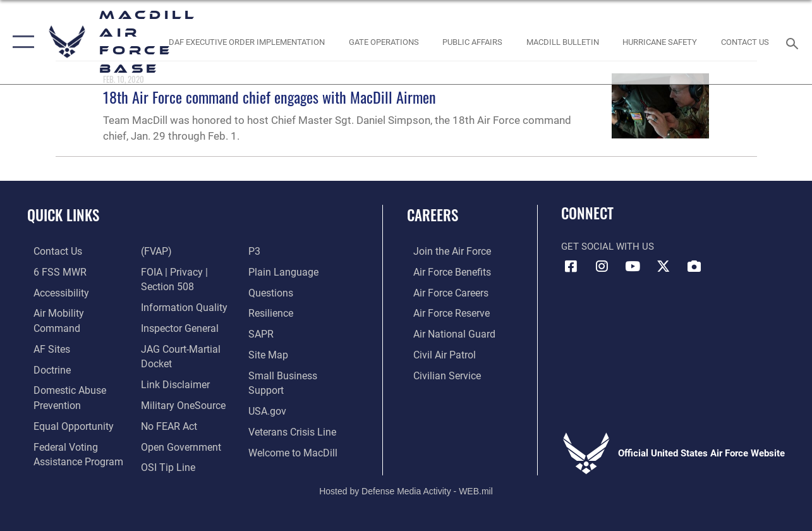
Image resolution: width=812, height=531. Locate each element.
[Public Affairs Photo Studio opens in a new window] (472, 42)
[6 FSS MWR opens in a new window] (52, 271)
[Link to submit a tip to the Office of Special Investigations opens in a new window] (164, 441)
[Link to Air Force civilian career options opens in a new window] (439, 372)
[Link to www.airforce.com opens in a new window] (445, 251)
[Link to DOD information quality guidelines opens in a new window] (179, 285)
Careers (433, 215)
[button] (21, 42)
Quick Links (63, 215)
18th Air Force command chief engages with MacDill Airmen (270, 97)
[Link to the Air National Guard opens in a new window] (446, 332)
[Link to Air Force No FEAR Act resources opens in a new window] (167, 401)
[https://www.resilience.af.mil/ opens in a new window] (272, 312)
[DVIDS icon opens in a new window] (694, 266)
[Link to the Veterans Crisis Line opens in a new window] (293, 427)
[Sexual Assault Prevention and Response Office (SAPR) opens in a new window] (262, 332)
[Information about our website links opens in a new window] (172, 360)
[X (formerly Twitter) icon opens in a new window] (664, 266)
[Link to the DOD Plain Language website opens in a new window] (282, 271)
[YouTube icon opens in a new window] (633, 266)
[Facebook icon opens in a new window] (571, 266)
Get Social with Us (608, 247)
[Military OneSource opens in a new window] (179, 381)
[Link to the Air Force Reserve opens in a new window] (444, 312)
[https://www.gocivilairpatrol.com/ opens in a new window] (437, 352)
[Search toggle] (795, 42)
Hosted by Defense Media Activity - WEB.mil (406, 479)
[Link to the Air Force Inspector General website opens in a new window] (176, 305)
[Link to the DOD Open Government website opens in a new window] (177, 421)
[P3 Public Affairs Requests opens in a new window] (256, 251)
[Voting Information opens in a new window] (70, 441)
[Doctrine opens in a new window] (45, 352)
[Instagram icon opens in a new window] (602, 266)
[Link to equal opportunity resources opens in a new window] (65, 406)
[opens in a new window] (45, 332)
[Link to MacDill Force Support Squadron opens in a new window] (293, 447)
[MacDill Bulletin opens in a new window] (563, 42)
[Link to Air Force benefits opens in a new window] (445, 271)
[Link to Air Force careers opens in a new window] (444, 291)
